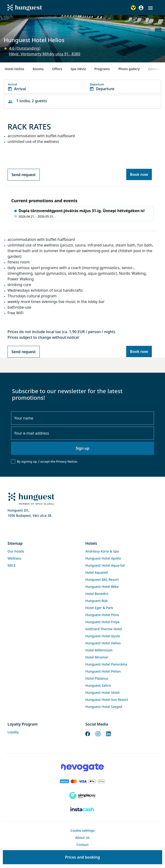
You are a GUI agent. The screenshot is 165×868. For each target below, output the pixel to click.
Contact (154, 69)
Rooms (38, 69)
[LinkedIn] (108, 733)
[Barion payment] (82, 781)
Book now (139, 174)
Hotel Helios (14, 69)
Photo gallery (129, 69)
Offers (57, 69)
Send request (24, 175)
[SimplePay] (82, 795)
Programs (102, 69)
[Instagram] (98, 733)
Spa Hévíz (78, 69)
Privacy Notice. (67, 461)
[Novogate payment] (82, 767)
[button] (150, 8)
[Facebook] (88, 733)
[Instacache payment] (82, 810)
